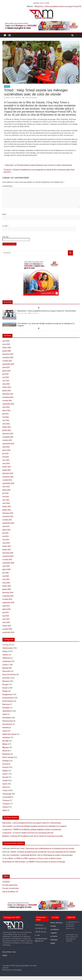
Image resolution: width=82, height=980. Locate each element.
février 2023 (7, 467)
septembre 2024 (8, 404)
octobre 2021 (7, 520)
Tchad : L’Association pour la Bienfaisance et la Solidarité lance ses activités (47, 849)
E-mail (5, 226)
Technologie (7, 794)
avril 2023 (6, 460)
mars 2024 (6, 424)
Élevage (5, 685)
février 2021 (7, 546)
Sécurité (5, 777)
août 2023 (6, 447)
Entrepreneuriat (8, 698)
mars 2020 (6, 583)
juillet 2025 (6, 371)
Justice (5, 731)
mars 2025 (6, 384)
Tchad (7, 86)
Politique (6, 761)
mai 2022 (6, 497)
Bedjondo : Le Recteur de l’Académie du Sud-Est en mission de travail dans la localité (33, 836)
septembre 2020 (8, 563)
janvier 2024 (7, 430)
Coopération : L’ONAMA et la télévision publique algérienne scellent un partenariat (32, 830)
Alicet (5, 852)
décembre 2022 (8, 473)
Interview (6, 728)
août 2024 (6, 407)
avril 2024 (6, 420)
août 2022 (6, 487)
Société (5, 781)
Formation (6, 708)
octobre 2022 (7, 480)
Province (5, 767)
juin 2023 (6, 454)
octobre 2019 (7, 599)
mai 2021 (6, 536)
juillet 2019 (6, 609)
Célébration (7, 658)
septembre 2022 (8, 483)
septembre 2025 (8, 364)
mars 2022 (6, 503)
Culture (5, 665)
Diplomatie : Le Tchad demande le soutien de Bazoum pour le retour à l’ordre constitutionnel (38, 165)
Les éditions (55, 930)
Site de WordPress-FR (10, 892)
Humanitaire (7, 718)
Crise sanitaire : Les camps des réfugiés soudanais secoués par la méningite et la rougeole (34, 826)
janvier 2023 (7, 470)
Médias (5, 744)
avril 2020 (6, 579)
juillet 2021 (6, 530)
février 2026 (7, 348)
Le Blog (53, 926)
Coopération (7, 661)
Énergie (5, 691)
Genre (5, 714)
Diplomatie (6, 671)
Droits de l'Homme (9, 675)
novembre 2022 (8, 477)
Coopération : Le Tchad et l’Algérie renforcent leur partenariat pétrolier (28, 833)
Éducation (6, 681)
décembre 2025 (8, 354)
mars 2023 (6, 464)
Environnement (8, 701)
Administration (8, 648)
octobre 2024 (7, 401)
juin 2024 (6, 414)
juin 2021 (6, 533)
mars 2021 (6, 543)
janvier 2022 (7, 510)
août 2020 (6, 566)
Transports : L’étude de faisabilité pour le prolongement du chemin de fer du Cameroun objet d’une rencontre (39, 171)
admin (19, 98)
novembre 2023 (8, 437)
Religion (5, 771)
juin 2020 (6, 573)
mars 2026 (6, 344)
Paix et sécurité (8, 757)
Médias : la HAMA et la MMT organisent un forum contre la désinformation (35, 858)
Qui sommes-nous (9, 952)
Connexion (6, 882)
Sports (5, 784)
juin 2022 (6, 493)
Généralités (7, 711)
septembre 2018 (8, 632)
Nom (5, 214)
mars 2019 (6, 622)
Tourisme (6, 800)
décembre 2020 (8, 553)
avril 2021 (6, 540)
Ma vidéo (6, 741)
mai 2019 (6, 616)
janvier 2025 (7, 391)
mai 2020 (6, 576)
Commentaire (8, 186)
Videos (5, 810)
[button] (41, 26)
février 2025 (7, 387)
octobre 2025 (7, 361)
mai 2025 (6, 377)
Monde (5, 751)
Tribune (5, 807)
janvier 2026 (7, 351)
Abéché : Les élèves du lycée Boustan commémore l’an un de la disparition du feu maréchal (43, 852)
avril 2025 (6, 381)
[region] (41, 26)
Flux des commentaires (11, 888)
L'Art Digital (17, 970)
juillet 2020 (6, 569)
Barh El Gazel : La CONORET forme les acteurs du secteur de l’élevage (40, 862)
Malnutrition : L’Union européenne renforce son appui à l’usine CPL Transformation (47, 311)
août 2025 (6, 367)
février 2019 (7, 626)
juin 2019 (6, 613)
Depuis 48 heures (56, 923)
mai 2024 (6, 417)
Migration (6, 747)
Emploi (5, 688)
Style (4, 787)
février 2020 (7, 586)
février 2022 (7, 507)
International (7, 724)
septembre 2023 (8, 444)
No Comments (34, 313)
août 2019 (6, 606)
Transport (6, 804)
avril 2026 (6, 341)
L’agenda (54, 933)
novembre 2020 (8, 556)
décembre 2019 (8, 593)
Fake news (6, 704)
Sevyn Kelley (7, 862)
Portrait (5, 764)
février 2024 (7, 427)
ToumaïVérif (7, 797)
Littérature (6, 738)
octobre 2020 (7, 560)
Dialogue (6, 668)
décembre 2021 (8, 513)
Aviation (5, 655)
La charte (54, 936)
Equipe (5, 955)
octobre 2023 (7, 440)
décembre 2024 (8, 394)
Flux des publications (10, 885)
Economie (6, 678)
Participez (54, 940)
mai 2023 (6, 457)
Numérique (6, 754)
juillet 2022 (6, 490)
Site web (5, 237)
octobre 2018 (7, 629)
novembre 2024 (8, 397)
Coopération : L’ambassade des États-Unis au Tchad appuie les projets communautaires (41, 855)
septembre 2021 (8, 523)
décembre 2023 (8, 434)
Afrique (5, 651)
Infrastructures (8, 721)
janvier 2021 (7, 550)
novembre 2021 (8, 516)
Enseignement (7, 694)
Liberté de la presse (9, 734)
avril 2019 (6, 619)
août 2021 (6, 526)
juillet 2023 (6, 450)
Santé (5, 774)
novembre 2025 (8, 358)
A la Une (5, 645)
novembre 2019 (8, 596)
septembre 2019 (8, 603)
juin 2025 (6, 374)
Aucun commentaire (30, 98)
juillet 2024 (6, 411)
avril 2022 (6, 500)
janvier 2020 (7, 589)
